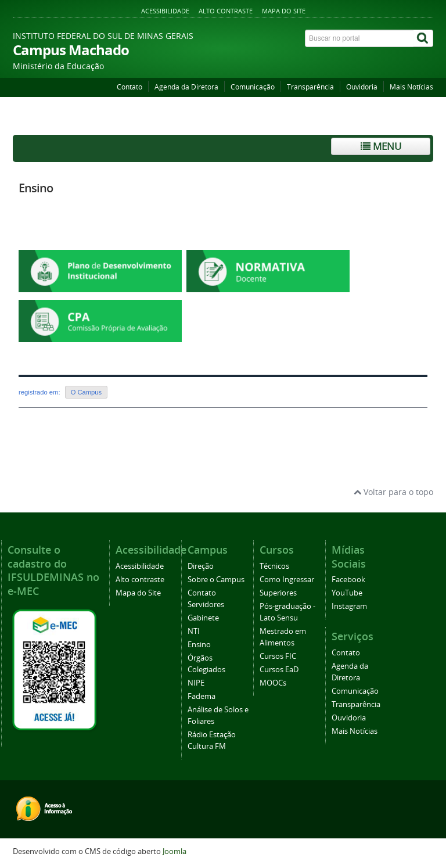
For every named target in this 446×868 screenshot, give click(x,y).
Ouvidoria (362, 87)
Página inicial (40, 120)
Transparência (310, 87)
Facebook (348, 580)
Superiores (278, 593)
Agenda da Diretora (186, 87)
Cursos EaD (279, 670)
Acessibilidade (165, 11)
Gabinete (203, 618)
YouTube (347, 593)
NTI (194, 631)
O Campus (86, 392)
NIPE (196, 683)
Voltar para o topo (393, 492)
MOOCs (273, 683)
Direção (201, 566)
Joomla (175, 851)
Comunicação (253, 87)
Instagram (349, 606)
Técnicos (274, 566)
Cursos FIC (278, 656)
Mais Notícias (411, 87)
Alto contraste (226, 11)
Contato (130, 87)
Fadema (202, 696)
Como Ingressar (287, 580)
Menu (381, 146)
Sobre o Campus (216, 580)
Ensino (36, 188)
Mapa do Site (284, 11)
